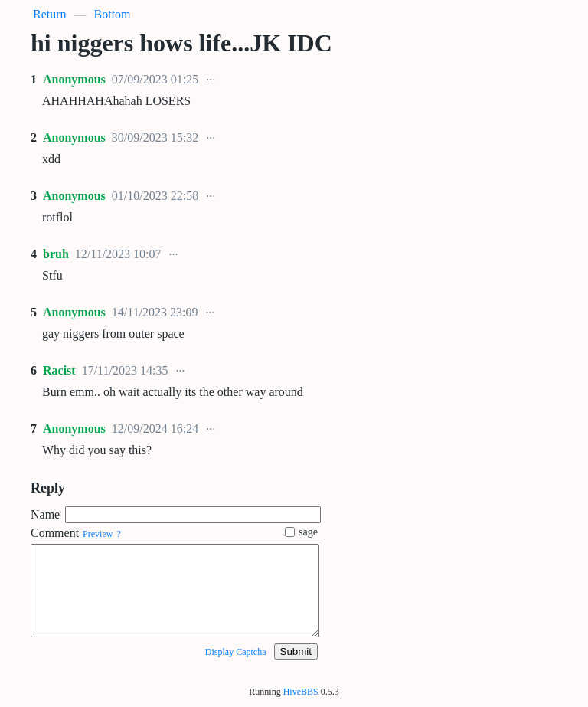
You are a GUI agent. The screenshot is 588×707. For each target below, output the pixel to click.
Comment (55, 533)
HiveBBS (301, 692)
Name (45, 514)
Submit (296, 651)
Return (50, 14)
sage (301, 532)
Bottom (113, 14)
